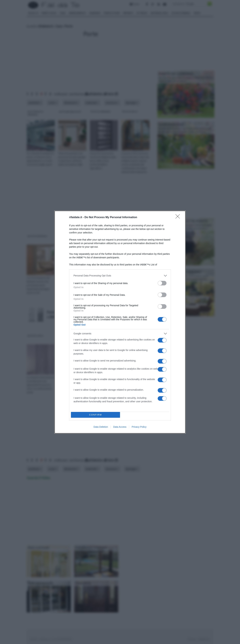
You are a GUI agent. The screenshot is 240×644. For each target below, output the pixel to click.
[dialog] (120, 322)
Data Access (120, 427)
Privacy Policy (139, 427)
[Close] (179, 217)
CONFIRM (95, 415)
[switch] (162, 283)
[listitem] (120, 276)
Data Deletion (101, 427)
